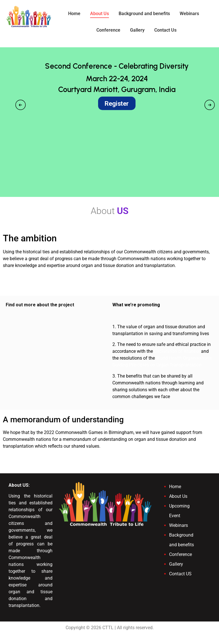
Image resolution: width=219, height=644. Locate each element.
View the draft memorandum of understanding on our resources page (72, 457)
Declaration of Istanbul (177, 351)
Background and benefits (144, 14)
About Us (100, 14)
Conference (108, 30)
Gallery (137, 30)
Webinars (189, 14)
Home (74, 14)
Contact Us (165, 30)
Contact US (180, 574)
